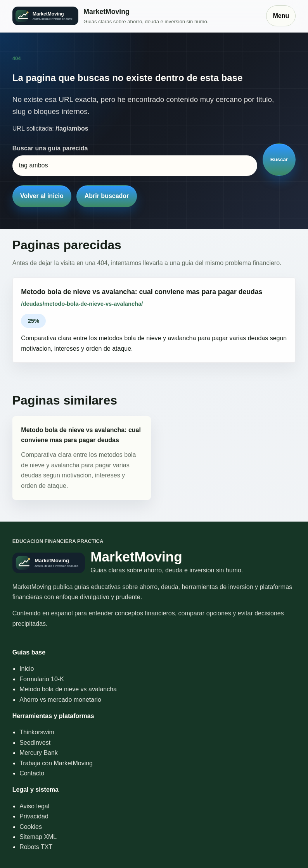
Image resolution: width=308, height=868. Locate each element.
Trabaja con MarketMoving (56, 763)
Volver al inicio (42, 196)
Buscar (279, 159)
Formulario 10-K (42, 679)
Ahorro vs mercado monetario (60, 700)
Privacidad (34, 816)
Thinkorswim (37, 732)
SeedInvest (35, 743)
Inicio (27, 669)
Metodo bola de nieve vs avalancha (68, 689)
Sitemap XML (38, 837)
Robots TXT (36, 847)
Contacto (32, 773)
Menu (281, 16)
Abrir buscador (107, 196)
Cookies (31, 827)
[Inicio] (136, 16)
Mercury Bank (39, 753)
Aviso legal (34, 806)
